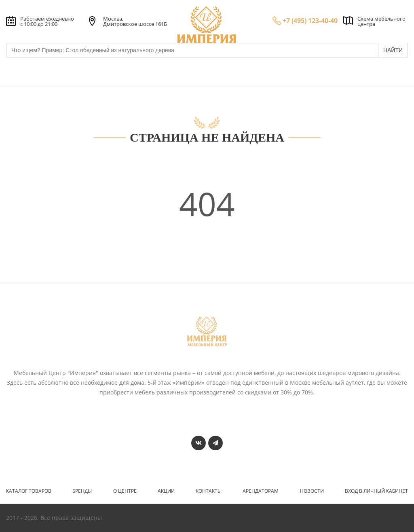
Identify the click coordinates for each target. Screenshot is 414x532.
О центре (125, 491)
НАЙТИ (393, 50)
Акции (166, 491)
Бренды (82, 491)
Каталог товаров (29, 491)
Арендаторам (261, 491)
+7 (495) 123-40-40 (310, 21)
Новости (312, 491)
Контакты (209, 491)
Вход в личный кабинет (376, 491)
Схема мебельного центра (381, 21)
